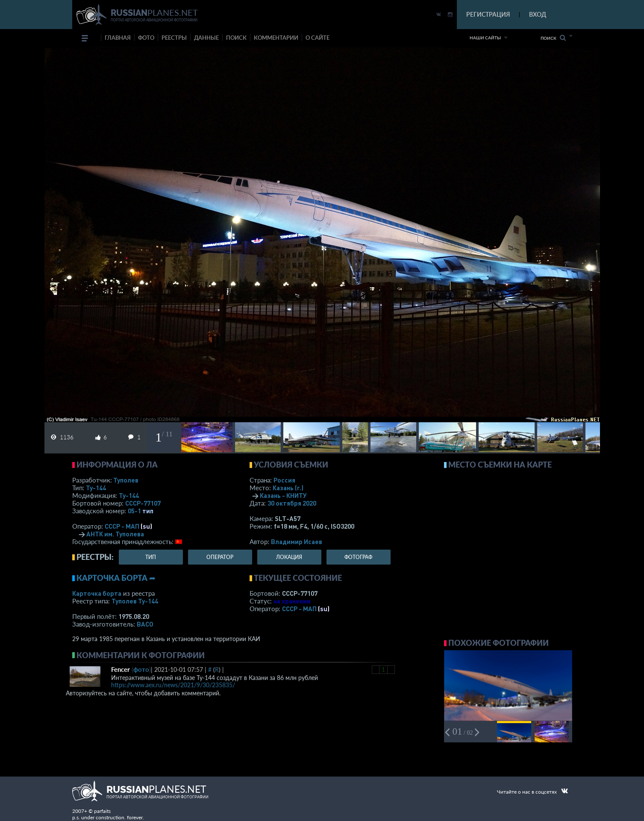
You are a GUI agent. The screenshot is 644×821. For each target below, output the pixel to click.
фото (146, 38)
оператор (220, 557)
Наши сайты (485, 38)
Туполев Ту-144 (135, 601)
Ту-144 (96, 488)
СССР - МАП (122, 526)
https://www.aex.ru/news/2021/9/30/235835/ (173, 685)
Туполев (126, 480)
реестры (174, 38)
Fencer (121, 669)
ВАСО (145, 624)
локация (289, 557)
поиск (236, 38)
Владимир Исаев (297, 541)
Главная (118, 38)
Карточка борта (97, 593)
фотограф (358, 557)
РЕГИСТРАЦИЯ (488, 14)
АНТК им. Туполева (115, 534)
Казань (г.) (288, 488)
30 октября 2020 (292, 503)
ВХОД (538, 14)
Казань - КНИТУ (283, 495)
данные (206, 38)
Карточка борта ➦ (116, 578)
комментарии (276, 38)
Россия (284, 480)
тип (148, 511)
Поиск (553, 38)
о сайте (318, 38)
